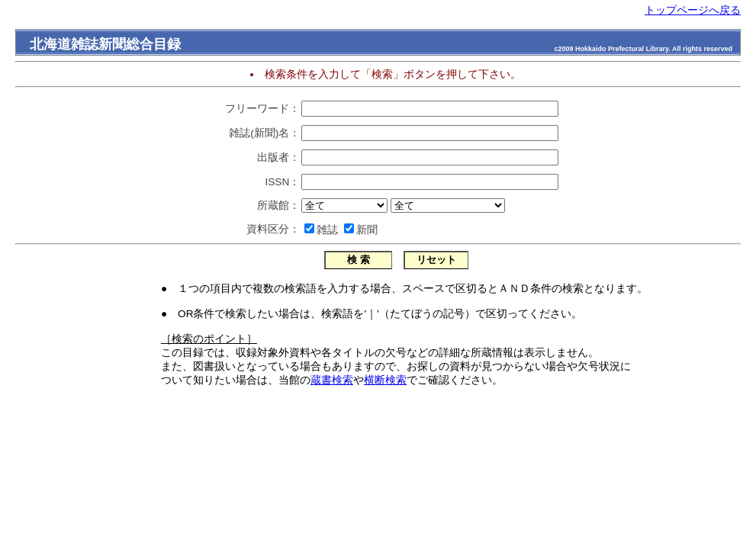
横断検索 (385, 380)
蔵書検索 (332, 380)
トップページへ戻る (693, 10)
